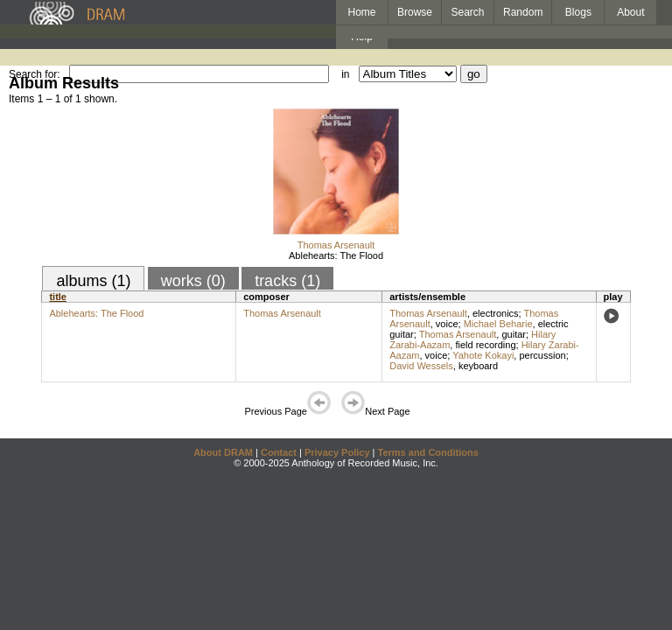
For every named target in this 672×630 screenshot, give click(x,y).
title (58, 297)
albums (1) (93, 281)
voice (447, 324)
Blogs (578, 12)
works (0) (193, 281)
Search (468, 12)
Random (523, 12)
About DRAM (223, 452)
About (630, 12)
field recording (485, 345)
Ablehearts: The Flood (336, 255)
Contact (279, 452)
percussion (542, 355)
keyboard (478, 366)
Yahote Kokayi (483, 355)
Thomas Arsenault (336, 245)
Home (361, 12)
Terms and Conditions (428, 452)
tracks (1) (287, 281)
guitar (514, 334)
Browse (415, 12)
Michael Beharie (498, 324)
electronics (496, 313)
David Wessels (421, 366)
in (345, 74)
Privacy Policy (337, 452)
